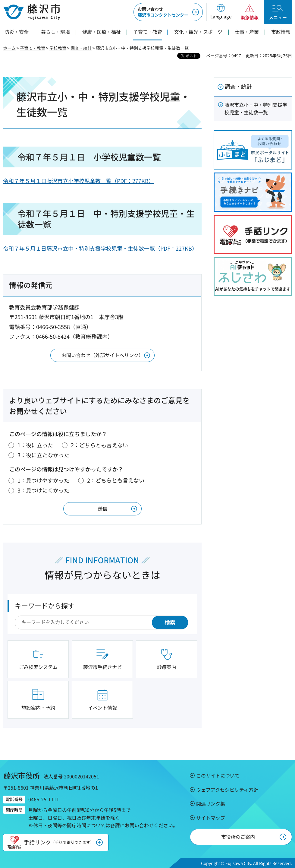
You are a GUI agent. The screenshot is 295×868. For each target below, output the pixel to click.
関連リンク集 (211, 803)
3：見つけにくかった (43, 490)
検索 (170, 622)
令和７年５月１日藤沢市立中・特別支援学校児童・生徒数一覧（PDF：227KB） (100, 248)
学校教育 (58, 48)
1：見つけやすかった (43, 480)
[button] (221, 12)
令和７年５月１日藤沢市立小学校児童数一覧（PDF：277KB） (78, 181)
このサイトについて (218, 775)
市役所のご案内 (238, 837)
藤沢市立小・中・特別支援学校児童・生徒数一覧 (256, 109)
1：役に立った (35, 445)
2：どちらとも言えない (99, 445)
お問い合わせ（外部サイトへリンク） (102, 355)
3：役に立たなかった (43, 455)
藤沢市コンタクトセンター (163, 12)
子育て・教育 (33, 48)
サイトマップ (211, 818)
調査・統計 (81, 48)
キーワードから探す (45, 605)
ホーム (9, 48)
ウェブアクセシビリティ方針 (227, 790)
